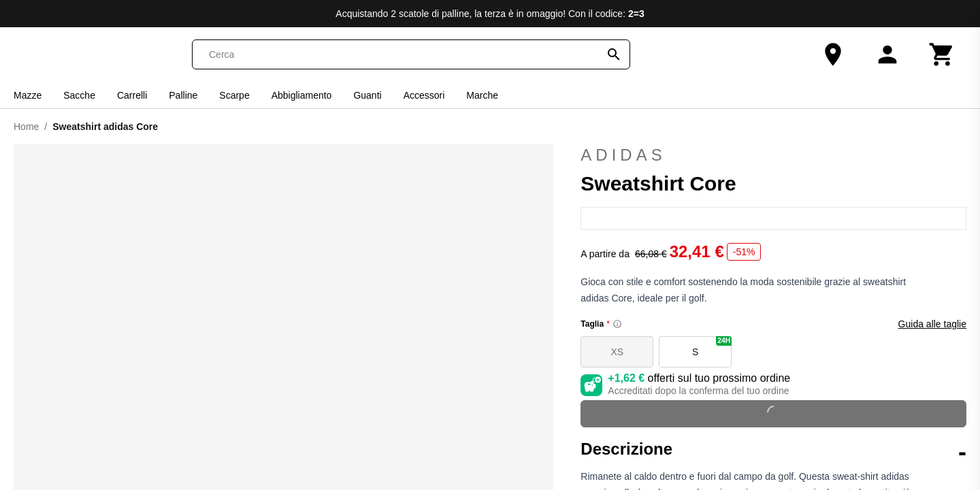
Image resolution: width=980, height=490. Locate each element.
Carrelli (132, 95)
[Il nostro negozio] (833, 54)
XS (617, 352)
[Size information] (617, 324)
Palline (183, 95)
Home (26, 127)
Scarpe (234, 95)
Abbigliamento (302, 95)
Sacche (79, 95)
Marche (482, 95)
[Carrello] (942, 54)
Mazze (28, 95)
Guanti (367, 95)
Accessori (424, 95)
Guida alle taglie (932, 324)
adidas (773, 155)
